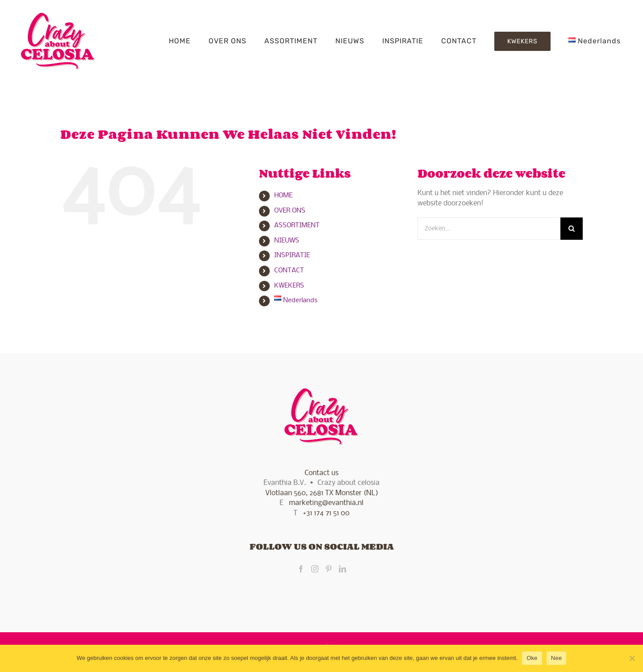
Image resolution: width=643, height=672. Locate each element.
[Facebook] (301, 569)
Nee (557, 658)
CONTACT (289, 271)
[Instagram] (315, 569)
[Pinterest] (329, 569)
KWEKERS (289, 286)
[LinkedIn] (342, 569)
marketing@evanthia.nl (326, 503)
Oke (532, 658)
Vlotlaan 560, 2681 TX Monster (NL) (322, 493)
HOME (283, 196)
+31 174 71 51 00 (326, 513)
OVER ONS (290, 211)
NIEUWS (287, 241)
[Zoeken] (572, 229)
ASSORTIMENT (297, 225)
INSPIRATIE (292, 255)
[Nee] (632, 658)
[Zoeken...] (489, 229)
